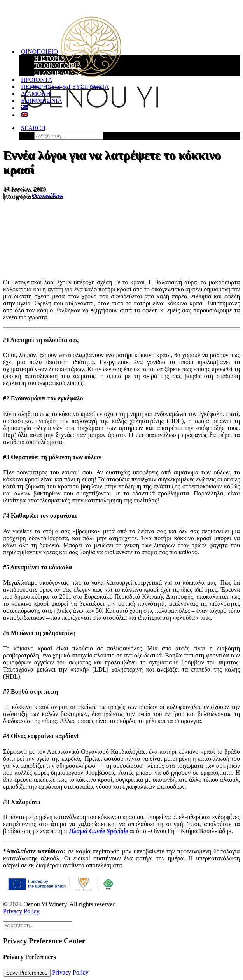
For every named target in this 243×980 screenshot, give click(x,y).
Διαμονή (36, 94)
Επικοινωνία (42, 101)
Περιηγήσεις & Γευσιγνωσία (65, 87)
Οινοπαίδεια (47, 196)
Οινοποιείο (39, 52)
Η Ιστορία (49, 59)
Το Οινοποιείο (58, 66)
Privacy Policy (21, 911)
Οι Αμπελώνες (58, 73)
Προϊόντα (37, 80)
